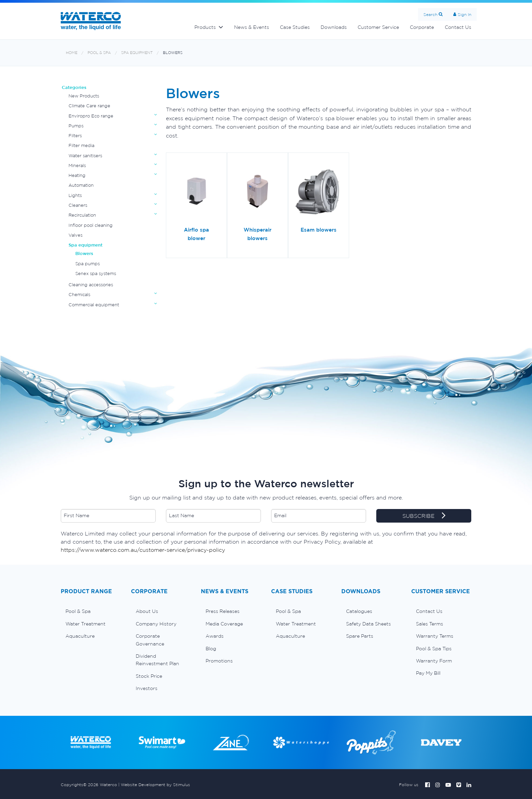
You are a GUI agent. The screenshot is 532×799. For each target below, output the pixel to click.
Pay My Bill (428, 673)
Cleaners (78, 205)
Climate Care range (89, 106)
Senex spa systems (96, 274)
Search (430, 14)
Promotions (219, 661)
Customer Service (378, 27)
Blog (211, 649)
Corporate (422, 27)
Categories (74, 87)
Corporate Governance (150, 640)
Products (205, 27)
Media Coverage (224, 624)
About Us (147, 611)
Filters (75, 136)
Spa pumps (88, 264)
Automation (81, 185)
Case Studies (295, 27)
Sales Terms (430, 624)
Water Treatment (85, 624)
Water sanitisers (85, 156)
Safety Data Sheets (368, 624)
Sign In (464, 14)
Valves (75, 235)
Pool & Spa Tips (434, 649)
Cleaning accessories (91, 285)
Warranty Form (434, 661)
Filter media (81, 146)
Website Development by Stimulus (155, 785)
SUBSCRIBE (424, 516)
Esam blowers (319, 230)
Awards (215, 636)
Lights (75, 195)
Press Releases (223, 611)
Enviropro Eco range (91, 116)
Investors (147, 688)
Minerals (77, 166)
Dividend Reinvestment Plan (157, 660)
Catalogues (359, 611)
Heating (77, 175)
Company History (156, 624)
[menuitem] (91, 611)
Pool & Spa (99, 53)
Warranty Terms (435, 636)
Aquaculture (80, 636)
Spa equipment (137, 53)
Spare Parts (360, 636)
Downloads (334, 27)
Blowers (173, 53)
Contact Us (458, 27)
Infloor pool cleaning (91, 225)
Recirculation (82, 215)
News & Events (252, 27)
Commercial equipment (94, 305)
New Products (84, 96)
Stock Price (149, 676)
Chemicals (79, 295)
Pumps (76, 126)
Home (72, 53)
